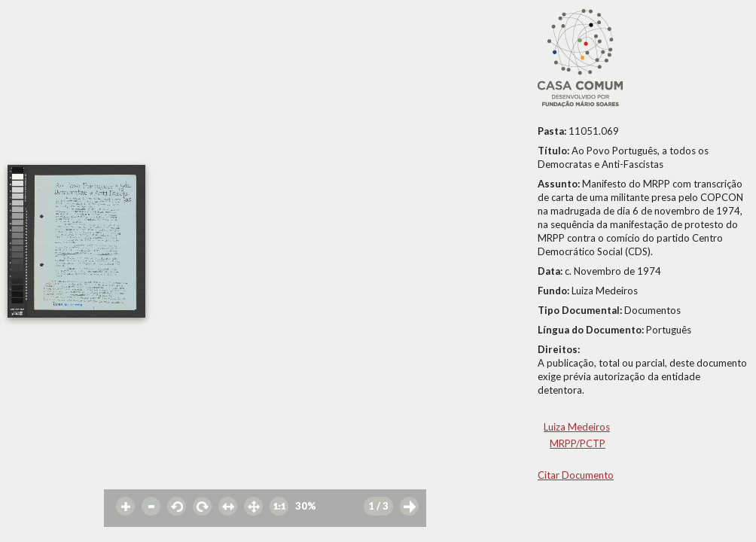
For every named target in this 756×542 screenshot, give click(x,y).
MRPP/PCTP (578, 443)
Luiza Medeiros (577, 427)
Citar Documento (576, 475)
